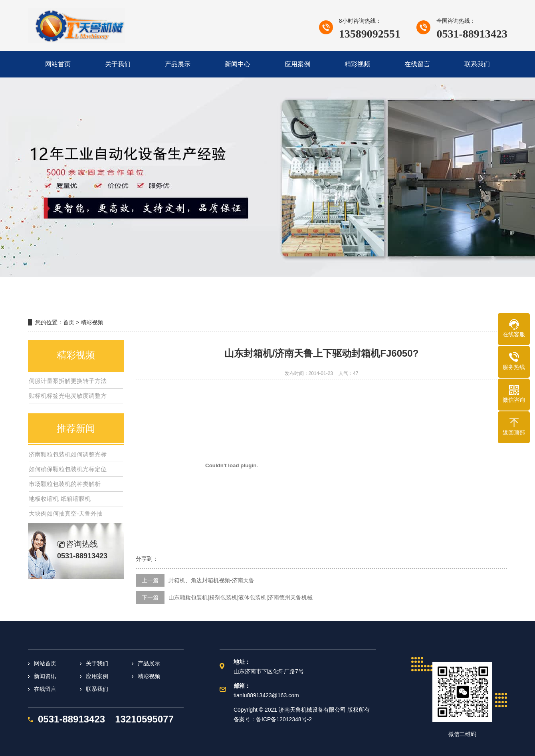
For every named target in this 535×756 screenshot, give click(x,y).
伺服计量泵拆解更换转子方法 (68, 381)
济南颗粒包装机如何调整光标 (68, 454)
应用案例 (97, 676)
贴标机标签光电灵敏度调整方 (68, 396)
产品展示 (149, 663)
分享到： (147, 559)
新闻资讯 (45, 676)
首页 (69, 322)
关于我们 (97, 663)
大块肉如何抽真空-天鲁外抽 (66, 513)
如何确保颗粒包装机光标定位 (68, 469)
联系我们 (97, 689)
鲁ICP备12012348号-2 (284, 719)
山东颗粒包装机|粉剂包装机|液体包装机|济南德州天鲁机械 (241, 597)
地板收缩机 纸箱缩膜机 (59, 499)
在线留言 (45, 689)
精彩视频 (92, 322)
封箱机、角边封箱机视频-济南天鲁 (211, 580)
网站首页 (45, 663)
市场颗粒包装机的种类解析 (65, 484)
